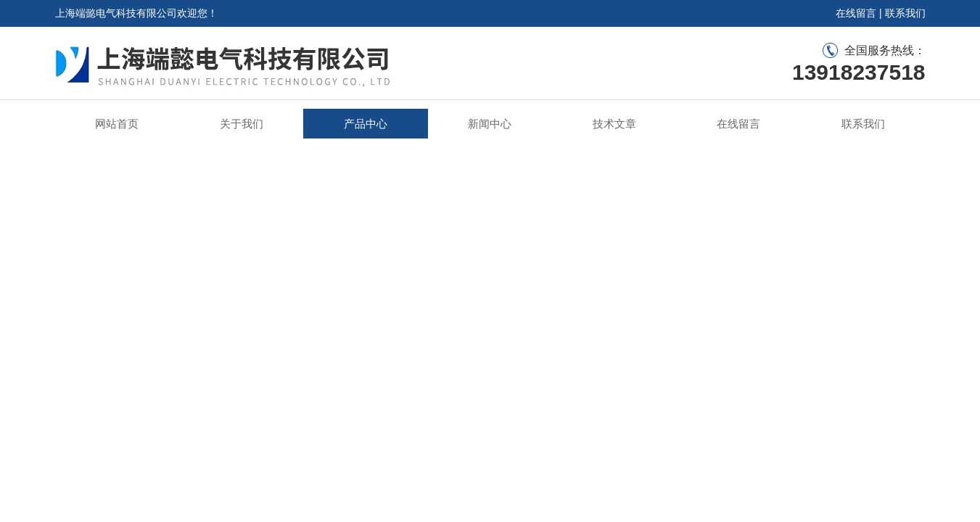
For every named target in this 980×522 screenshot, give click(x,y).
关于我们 (242, 124)
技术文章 (614, 124)
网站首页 (117, 124)
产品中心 (366, 124)
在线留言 (856, 13)
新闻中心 (490, 124)
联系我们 (905, 13)
